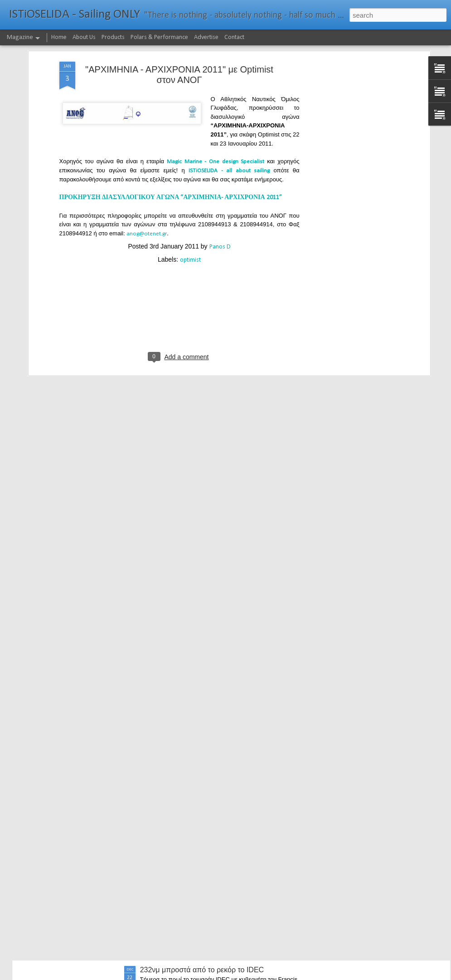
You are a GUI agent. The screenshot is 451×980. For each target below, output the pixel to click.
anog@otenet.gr (147, 168)
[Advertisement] (349, 138)
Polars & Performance (159, 37)
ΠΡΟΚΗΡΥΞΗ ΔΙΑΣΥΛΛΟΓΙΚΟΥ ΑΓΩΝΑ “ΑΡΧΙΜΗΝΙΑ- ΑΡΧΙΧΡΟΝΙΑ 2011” (171, 132)
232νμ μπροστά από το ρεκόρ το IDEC (202, 970)
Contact (234, 37)
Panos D (220, 181)
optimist (190, 194)
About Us (84, 37)
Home (59, 37)
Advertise (206, 37)
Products (113, 37)
